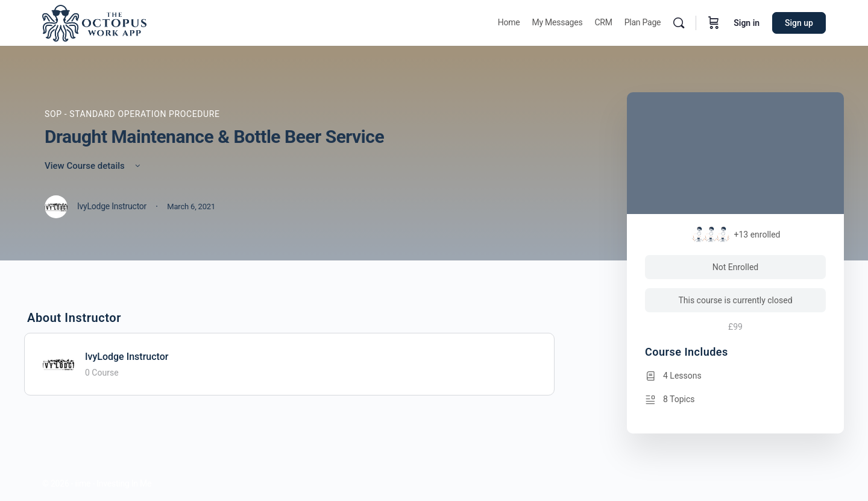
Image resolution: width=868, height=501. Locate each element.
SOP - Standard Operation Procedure (132, 114)
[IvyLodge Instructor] (58, 363)
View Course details (93, 166)
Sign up (799, 23)
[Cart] (714, 23)
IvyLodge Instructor (127, 357)
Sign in (747, 23)
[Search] (679, 23)
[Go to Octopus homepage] (94, 22)
